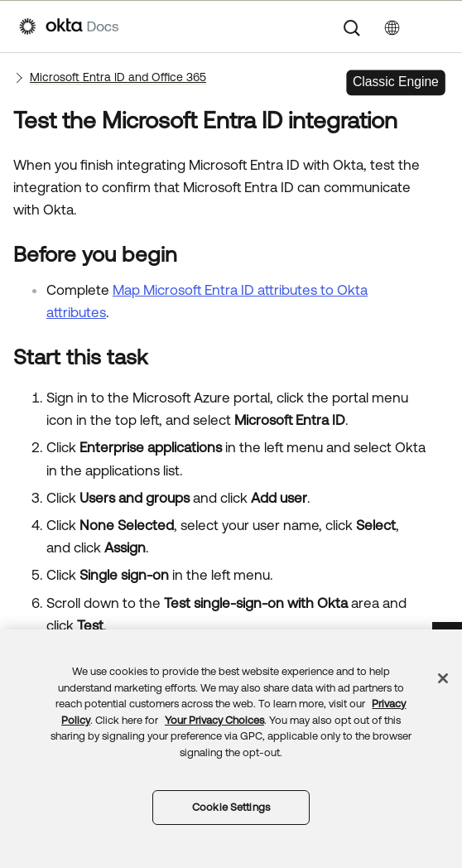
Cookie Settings (231, 807)
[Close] (443, 678)
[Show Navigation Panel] (435, 27)
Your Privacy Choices (214, 720)
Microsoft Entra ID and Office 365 (118, 77)
